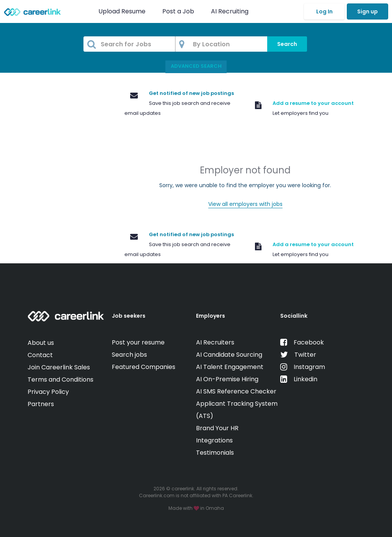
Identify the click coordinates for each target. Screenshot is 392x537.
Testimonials (215, 453)
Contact (40, 355)
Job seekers (129, 316)
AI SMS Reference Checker (236, 391)
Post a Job (179, 11)
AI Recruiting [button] (231, 11)
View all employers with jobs (245, 204)
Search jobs (129, 355)
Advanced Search (196, 66)
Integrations (214, 440)
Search (287, 44)
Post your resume (138, 342)
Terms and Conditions (60, 379)
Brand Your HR (217, 428)
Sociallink (294, 316)
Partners (41, 404)
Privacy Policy (48, 392)
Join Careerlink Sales (59, 367)
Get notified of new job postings (191, 93)
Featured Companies (144, 367)
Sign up (367, 11)
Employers (211, 316)
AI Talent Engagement (230, 367)
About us (41, 343)
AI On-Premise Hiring (227, 379)
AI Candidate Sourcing (229, 355)
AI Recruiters (215, 342)
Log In (324, 11)
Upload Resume (122, 11)
